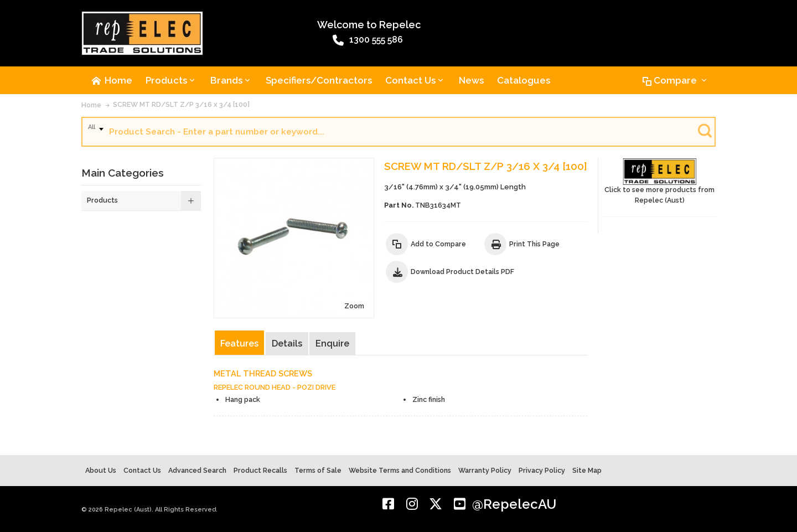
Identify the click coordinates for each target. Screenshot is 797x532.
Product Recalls (260, 470)
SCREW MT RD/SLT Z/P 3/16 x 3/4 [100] (181, 104)
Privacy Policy (542, 470)
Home (91, 105)
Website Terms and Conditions (400, 470)
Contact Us (142, 470)
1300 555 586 (368, 40)
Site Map (587, 470)
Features (239, 344)
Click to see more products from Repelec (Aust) (660, 181)
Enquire (332, 344)
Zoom (354, 306)
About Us (101, 470)
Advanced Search (197, 470)
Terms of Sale (318, 470)
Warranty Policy (485, 470)
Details (287, 344)
